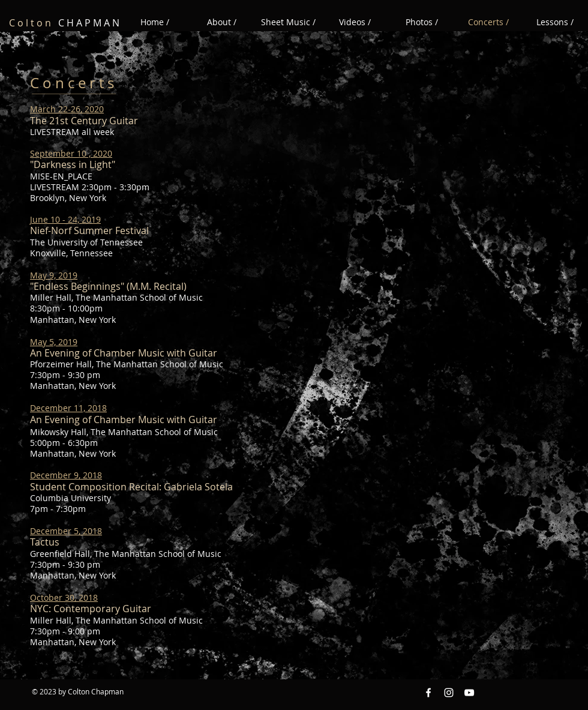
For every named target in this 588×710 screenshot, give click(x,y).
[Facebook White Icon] (428, 693)
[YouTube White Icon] (469, 693)
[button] (355, 22)
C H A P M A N (64, 23)
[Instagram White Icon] (449, 693)
